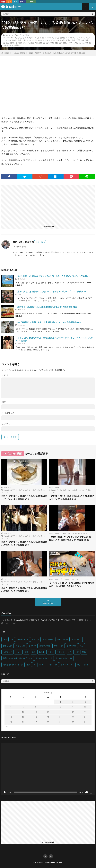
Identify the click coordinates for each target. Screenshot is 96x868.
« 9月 (6, 727)
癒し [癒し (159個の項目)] (79, 665)
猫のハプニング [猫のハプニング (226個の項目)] (67, 665)
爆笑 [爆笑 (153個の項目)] (28, 665)
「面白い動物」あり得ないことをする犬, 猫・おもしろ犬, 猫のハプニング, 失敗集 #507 (71, 538)
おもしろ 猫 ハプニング (44, 38)
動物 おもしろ (68, 533)
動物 (20, 40)
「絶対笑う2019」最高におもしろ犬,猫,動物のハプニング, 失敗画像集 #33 (72, 498)
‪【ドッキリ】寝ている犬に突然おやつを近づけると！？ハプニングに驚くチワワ (72, 584)
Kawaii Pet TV (11, 38)
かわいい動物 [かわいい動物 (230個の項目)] (45, 646)
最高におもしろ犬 (22, 43)
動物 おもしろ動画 (30, 40)
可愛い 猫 (80, 40)
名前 (4, 402)
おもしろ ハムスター (25, 38)
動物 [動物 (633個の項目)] (26, 652)
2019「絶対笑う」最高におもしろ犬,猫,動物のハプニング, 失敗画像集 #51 (24, 589)
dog (72, 579)
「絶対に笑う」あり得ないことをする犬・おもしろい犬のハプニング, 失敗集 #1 (51, 291)
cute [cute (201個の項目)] (5, 639)
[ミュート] (86, 792)
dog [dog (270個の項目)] (12, 639)
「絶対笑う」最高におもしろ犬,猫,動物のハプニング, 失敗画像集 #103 (46, 307)
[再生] (5, 792)
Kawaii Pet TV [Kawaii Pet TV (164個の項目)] (22, 639)
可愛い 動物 (71, 40)
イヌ (15, 2)
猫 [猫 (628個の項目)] (56, 665)
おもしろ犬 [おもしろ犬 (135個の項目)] (8, 646)
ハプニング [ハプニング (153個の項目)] (8, 652)
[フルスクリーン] (91, 792)
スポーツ (31, 2)
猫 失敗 (85, 43)
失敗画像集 (10, 43)
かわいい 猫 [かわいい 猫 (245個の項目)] (71, 646)
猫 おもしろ (83, 533)
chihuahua (66, 579)
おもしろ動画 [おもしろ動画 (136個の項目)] (63, 639)
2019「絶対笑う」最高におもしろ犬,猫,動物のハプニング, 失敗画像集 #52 (24, 543)
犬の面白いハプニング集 (68, 43)
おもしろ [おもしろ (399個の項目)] (35, 639)
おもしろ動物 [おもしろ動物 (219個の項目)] (48, 639)
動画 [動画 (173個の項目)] (34, 652)
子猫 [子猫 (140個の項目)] (77, 652)
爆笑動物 (39, 43)
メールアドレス (8, 413)
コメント (5, 375)
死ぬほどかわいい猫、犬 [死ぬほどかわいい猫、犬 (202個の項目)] (13, 665)
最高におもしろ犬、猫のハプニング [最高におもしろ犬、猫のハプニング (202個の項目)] (18, 658)
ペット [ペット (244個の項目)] (18, 652)
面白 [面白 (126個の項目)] (86, 665)
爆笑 (32, 43)
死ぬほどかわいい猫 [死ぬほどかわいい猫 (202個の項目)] (64, 658)
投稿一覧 (39, 242)
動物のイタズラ (44, 40)
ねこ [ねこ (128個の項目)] (82, 646)
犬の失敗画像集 (52, 43)
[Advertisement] (48, 205)
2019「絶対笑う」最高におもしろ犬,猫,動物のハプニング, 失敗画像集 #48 (48, 322)
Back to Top (48, 603)
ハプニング (70, 38)
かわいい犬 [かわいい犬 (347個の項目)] (59, 646)
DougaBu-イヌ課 (55, 862)
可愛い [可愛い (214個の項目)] (51, 652)
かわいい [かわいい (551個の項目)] (32, 646)
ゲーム (22, 2)
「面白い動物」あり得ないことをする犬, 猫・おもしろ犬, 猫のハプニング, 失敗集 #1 (52, 276)
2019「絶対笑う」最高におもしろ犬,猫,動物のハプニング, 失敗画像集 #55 (24, 498)
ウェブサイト (7, 424)
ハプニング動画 (23, 35)
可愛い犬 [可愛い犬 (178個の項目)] (61, 652)
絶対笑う (18, 45)
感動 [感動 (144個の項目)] (84, 652)
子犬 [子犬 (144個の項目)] (70, 652)
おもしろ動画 (60, 38)
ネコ (9, 2)
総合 (3, 2)
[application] (48, 769)
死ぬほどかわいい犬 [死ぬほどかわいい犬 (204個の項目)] (44, 658)
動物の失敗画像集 (58, 40)
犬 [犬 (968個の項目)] (35, 665)
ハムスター (80, 38)
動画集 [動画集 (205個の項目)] (42, 652)
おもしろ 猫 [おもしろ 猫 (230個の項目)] (20, 646)
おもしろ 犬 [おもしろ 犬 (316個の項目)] (76, 639)
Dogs (77, 579)
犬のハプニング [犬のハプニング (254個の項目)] (45, 665)
